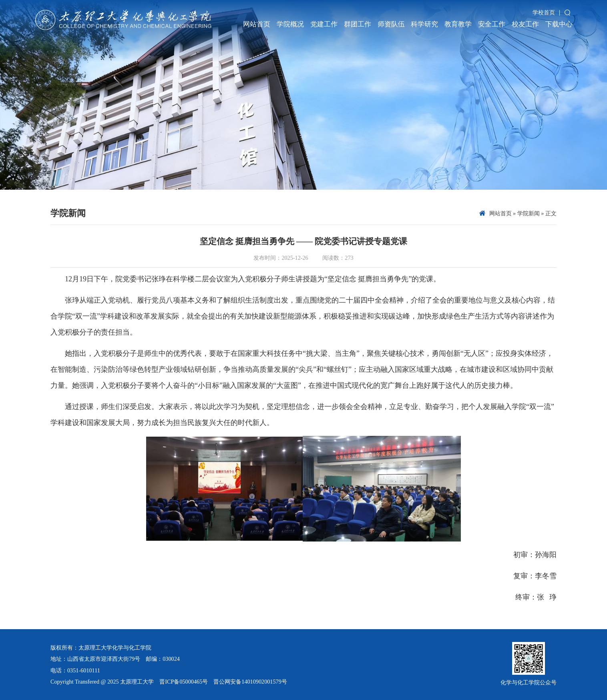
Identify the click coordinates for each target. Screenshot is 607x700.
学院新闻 (529, 213)
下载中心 (559, 24)
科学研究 (424, 24)
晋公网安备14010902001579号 (250, 682)
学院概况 (290, 24)
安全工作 (492, 24)
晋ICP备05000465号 (184, 682)
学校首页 (544, 12)
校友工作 (525, 24)
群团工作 (358, 24)
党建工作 (324, 24)
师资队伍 (391, 24)
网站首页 (257, 24)
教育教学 (458, 24)
